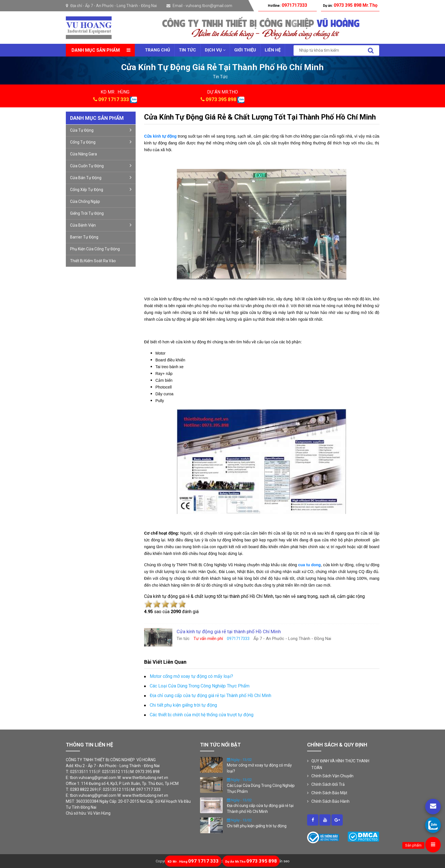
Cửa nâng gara (83, 154)
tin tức (220, 77)
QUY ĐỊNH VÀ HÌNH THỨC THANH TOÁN (340, 764)
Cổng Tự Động (101, 142)
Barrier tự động (84, 237)
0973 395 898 (221, 99)
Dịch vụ (215, 50)
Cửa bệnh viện (101, 225)
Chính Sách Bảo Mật (329, 793)
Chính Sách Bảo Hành (330, 801)
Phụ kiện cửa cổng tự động (95, 249)
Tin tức (187, 50)
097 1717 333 (114, 99)
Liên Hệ (273, 50)
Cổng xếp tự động (101, 189)
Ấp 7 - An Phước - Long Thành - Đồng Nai (121, 6)
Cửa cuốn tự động (101, 166)
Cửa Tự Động (101, 130)
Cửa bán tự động (101, 177)
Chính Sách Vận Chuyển (332, 776)
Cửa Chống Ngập (85, 201)
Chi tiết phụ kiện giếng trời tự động (257, 826)
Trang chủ (158, 50)
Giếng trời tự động (87, 213)
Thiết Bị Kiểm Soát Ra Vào (93, 261)
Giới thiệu (245, 50)
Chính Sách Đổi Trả (328, 784)
